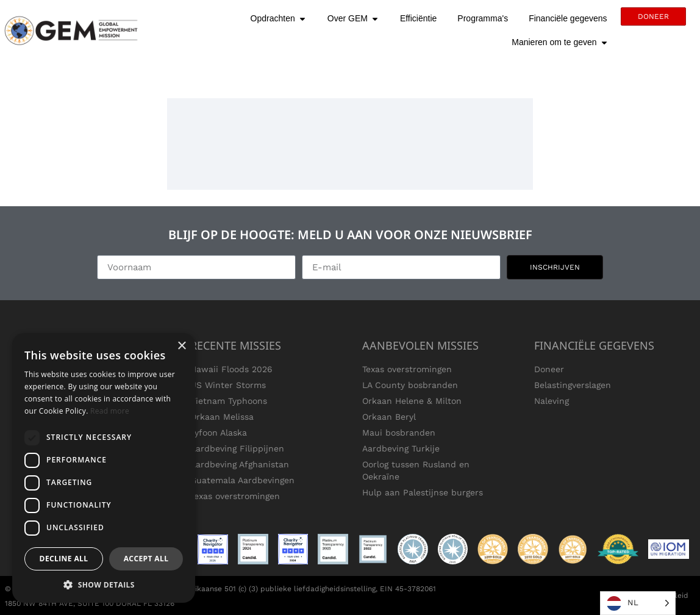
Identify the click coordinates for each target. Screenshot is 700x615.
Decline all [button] (64, 559)
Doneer (549, 369)
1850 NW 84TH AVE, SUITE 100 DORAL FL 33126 (90, 603)
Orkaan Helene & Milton (412, 401)
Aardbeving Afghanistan (240, 464)
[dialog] (104, 468)
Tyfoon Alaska (219, 433)
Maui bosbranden (399, 433)
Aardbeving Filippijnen (237, 448)
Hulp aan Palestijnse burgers (423, 492)
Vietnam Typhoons (229, 401)
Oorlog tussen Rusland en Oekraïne (416, 470)
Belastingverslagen (573, 385)
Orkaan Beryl (389, 417)
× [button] (181, 346)
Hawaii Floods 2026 (231, 369)
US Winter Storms (228, 385)
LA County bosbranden (410, 385)
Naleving (552, 401)
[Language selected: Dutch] (638, 603)
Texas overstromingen (235, 496)
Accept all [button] (146, 559)
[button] (104, 584)
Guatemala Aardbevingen (242, 480)
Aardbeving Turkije (401, 448)
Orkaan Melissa (222, 417)
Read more (110, 411)
